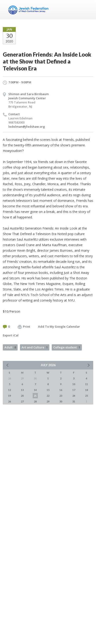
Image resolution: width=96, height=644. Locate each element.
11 (86, 384)
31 (74, 401)
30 (61, 401)
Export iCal (11, 335)
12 (10, 390)
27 (22, 401)
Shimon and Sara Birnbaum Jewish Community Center (29, 96)
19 (10, 396)
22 (48, 396)
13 (22, 390)
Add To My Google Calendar (59, 327)
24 (74, 396)
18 (86, 390)
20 (22, 396)
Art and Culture (35, 347)
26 (10, 401)
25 (86, 396)
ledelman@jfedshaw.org (27, 127)
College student (67, 347)
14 (35, 390)
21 (35, 396)
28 (35, 401)
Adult (10, 347)
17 (74, 390)
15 (48, 390)
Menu (88, 10)
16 (61, 390)
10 (74, 384)
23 (61, 396)
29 (48, 401)
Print (24, 327)
